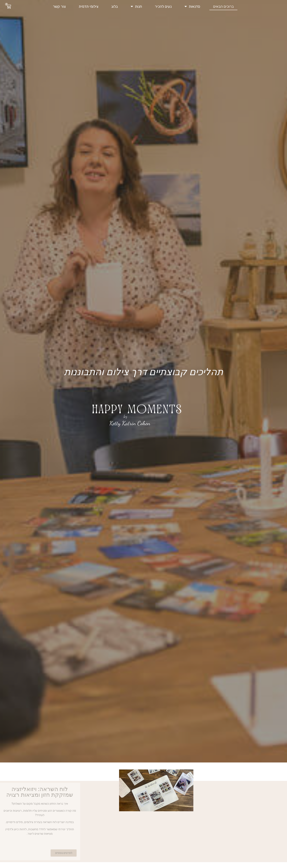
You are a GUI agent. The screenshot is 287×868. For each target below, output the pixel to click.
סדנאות (192, 6)
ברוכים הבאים (223, 6)
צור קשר (59, 6)
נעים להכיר (163, 6)
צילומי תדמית (89, 6)
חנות (136, 6)
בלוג (115, 6)
